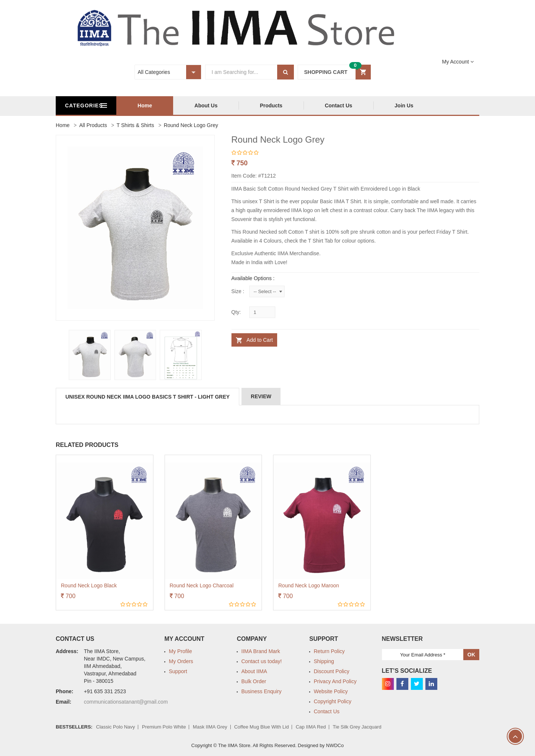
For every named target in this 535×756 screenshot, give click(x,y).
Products (311, 106)
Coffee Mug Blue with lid (261, 727)
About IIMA (254, 671)
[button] (334, 72)
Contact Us (378, 106)
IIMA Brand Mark (261, 651)
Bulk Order (254, 681)
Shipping (324, 661)
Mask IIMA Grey (210, 727)
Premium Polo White (164, 727)
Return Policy (329, 651)
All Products (93, 125)
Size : (238, 291)
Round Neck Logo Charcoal (202, 585)
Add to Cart (259, 340)
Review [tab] (261, 396)
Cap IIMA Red (311, 727)
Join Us (444, 106)
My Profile (181, 651)
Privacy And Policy (335, 681)
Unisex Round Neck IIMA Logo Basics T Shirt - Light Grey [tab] (147, 397)
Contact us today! (262, 661)
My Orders (181, 661)
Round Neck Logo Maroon (309, 585)
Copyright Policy (333, 701)
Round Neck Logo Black (89, 585)
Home (184, 106)
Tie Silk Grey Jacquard (357, 727)
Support (178, 671)
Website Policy (331, 691)
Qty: (236, 312)
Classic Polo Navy (116, 727)
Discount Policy (332, 671)
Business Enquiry (262, 691)
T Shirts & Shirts (135, 125)
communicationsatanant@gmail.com (126, 702)
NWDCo (335, 745)
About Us (246, 106)
